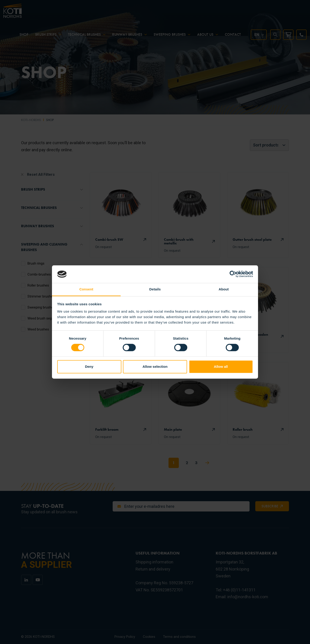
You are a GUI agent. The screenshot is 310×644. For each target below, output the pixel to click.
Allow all (221, 367)
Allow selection (155, 367)
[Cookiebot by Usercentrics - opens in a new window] (233, 274)
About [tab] (224, 289)
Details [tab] (155, 289)
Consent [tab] (86, 289)
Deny (89, 367)
